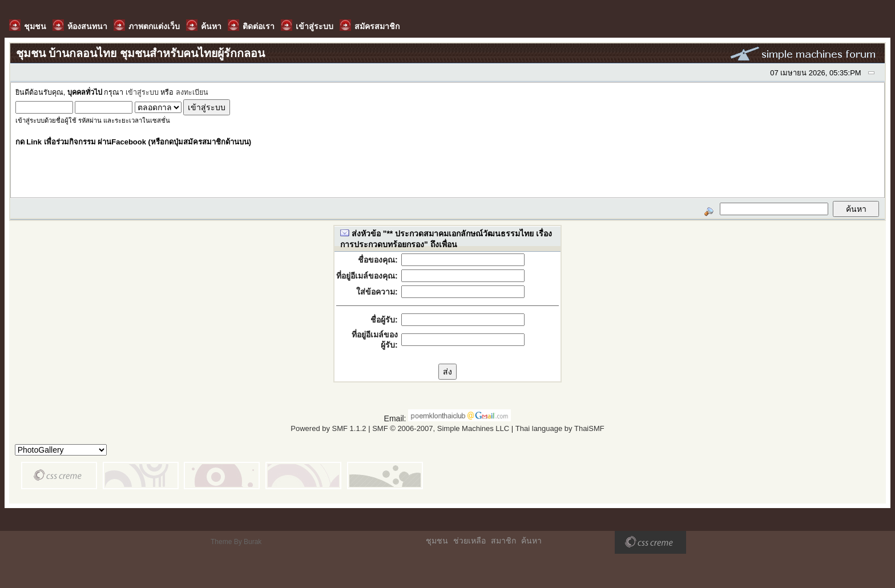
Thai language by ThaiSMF (560, 428)
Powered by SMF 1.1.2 (328, 428)
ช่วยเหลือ (469, 541)
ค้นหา (531, 541)
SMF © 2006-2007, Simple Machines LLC (441, 428)
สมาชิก (503, 541)
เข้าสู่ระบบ (142, 92)
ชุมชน (437, 541)
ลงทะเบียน (192, 92)
